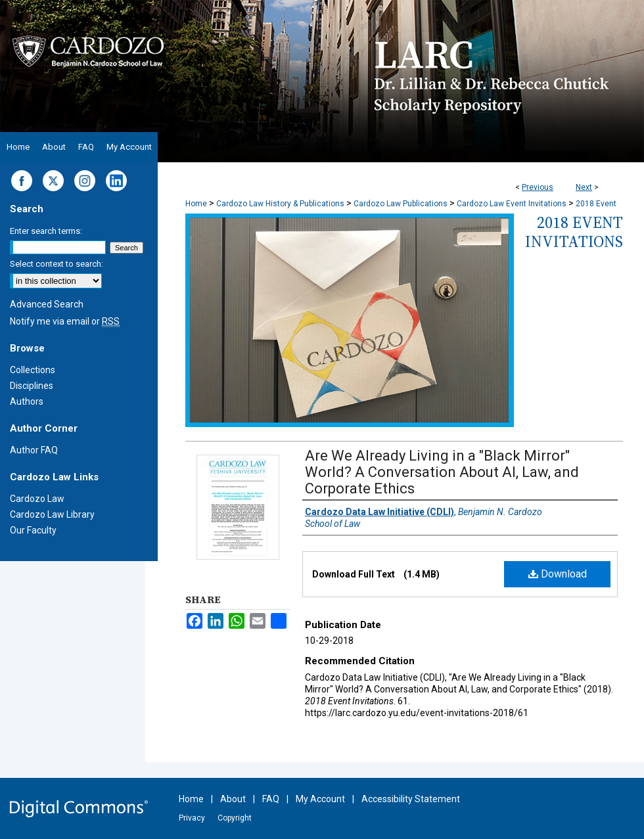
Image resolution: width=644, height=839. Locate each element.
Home (196, 204)
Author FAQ (34, 450)
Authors (27, 401)
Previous (538, 187)
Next (584, 187)
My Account (320, 799)
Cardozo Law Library (52, 514)
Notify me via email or (65, 321)
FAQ (271, 799)
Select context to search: (57, 264)
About (233, 799)
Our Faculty (33, 530)
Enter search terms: (46, 231)
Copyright (235, 818)
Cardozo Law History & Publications (280, 204)
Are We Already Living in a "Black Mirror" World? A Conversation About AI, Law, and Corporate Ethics (442, 472)
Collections (33, 370)
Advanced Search (47, 304)
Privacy (192, 818)
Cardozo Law (37, 499)
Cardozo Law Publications (401, 204)
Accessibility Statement (411, 799)
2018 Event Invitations (574, 232)
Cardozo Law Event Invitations (512, 204)
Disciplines (32, 386)
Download (558, 574)
